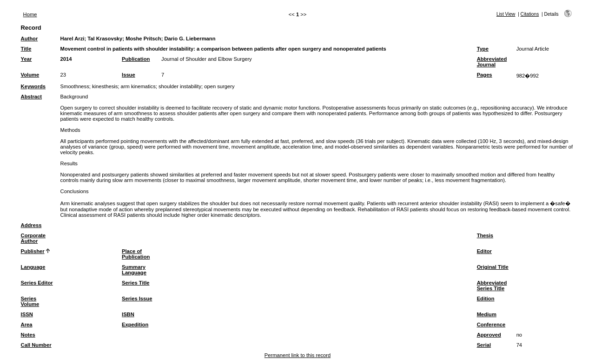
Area (27, 325)
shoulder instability (180, 86)
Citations (530, 14)
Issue (129, 75)
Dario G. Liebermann (190, 39)
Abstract (31, 97)
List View (506, 14)
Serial (484, 345)
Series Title (136, 283)
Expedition (135, 325)
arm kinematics (138, 86)
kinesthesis (105, 86)
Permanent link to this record (297, 355)
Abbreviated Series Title (492, 286)
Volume (30, 75)
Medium (487, 314)
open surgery (219, 86)
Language (33, 267)
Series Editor (37, 283)
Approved (489, 335)
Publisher (33, 251)
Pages (485, 75)
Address (31, 225)
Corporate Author (33, 238)
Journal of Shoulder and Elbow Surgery (207, 59)
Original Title (493, 267)
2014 (66, 59)
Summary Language (134, 270)
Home (30, 14)
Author (30, 39)
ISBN (128, 314)
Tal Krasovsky (105, 39)
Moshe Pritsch (143, 39)
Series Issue (137, 299)
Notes (28, 335)
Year (26, 59)
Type (483, 49)
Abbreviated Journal (492, 62)
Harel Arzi (73, 39)
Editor (484, 251)
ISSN (27, 314)
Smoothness (75, 86)
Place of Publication (136, 254)
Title (26, 49)
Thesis (485, 235)
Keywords (33, 86)
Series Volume (30, 301)
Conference (491, 325)
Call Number (36, 345)
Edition (486, 299)
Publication (136, 59)
